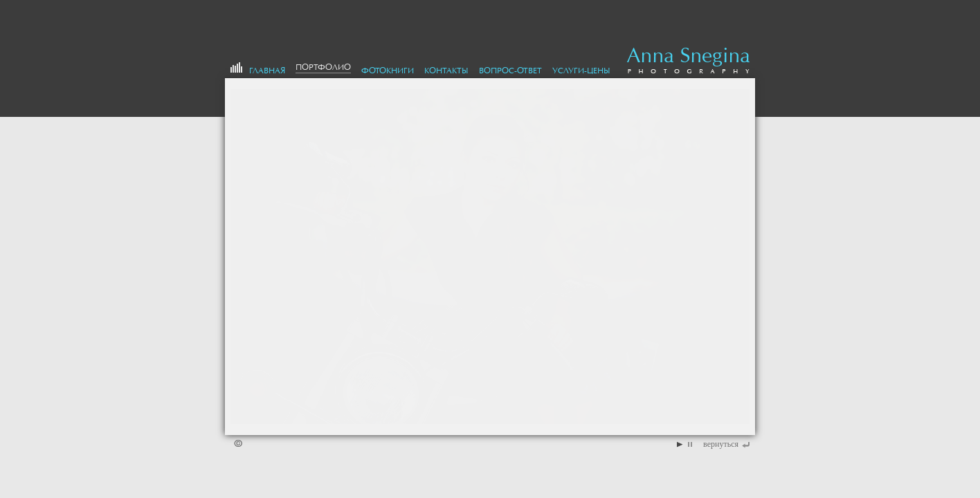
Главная (267, 71)
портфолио (323, 67)
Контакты (446, 71)
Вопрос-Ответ (510, 71)
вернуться (721, 444)
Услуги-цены (581, 71)
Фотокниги (388, 71)
